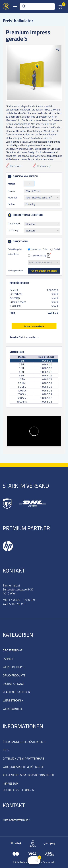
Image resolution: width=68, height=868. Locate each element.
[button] (57, 52)
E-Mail (57, 249)
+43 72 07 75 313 (14, 604)
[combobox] (37, 7)
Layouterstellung (39, 256)
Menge (11, 184)
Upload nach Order (39, 249)
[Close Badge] (40, 857)
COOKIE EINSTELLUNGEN (18, 790)
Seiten (11, 204)
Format (12, 191)
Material (12, 197)
